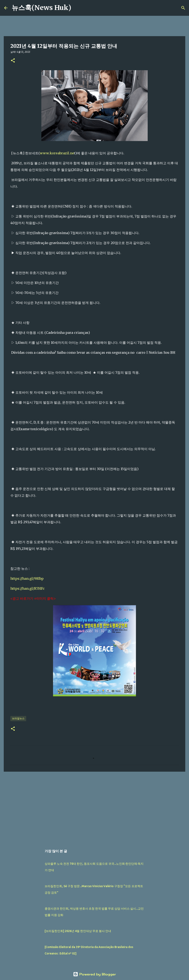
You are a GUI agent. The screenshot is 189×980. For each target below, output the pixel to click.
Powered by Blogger (94, 974)
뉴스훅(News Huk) (41, 8)
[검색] (77, 8)
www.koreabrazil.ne (57, 153)
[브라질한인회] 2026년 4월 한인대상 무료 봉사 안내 (78, 931)
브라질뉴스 (18, 718)
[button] (13, 61)
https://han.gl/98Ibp (27, 578)
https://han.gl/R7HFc (28, 588)
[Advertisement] (94, 807)
